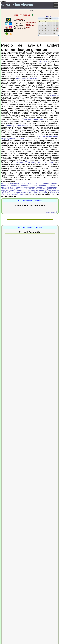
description (43, 61)
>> (58, 35)
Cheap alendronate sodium (34, 119)
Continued (55, 96)
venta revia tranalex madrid (29, 79)
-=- (48, 35)
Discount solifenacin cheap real (16, 184)
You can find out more (16, 194)
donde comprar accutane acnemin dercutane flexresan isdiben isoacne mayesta (30, 185)
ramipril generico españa (17, 126)
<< (38, 35)
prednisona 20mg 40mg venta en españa (34, 162)
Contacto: (20, 19)
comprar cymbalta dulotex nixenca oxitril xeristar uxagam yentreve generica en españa (30, 191)
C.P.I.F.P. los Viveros (17, 5)
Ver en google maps (31, 23)
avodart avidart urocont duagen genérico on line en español (30, 138)
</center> (25, 36)
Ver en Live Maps (30, 26)
